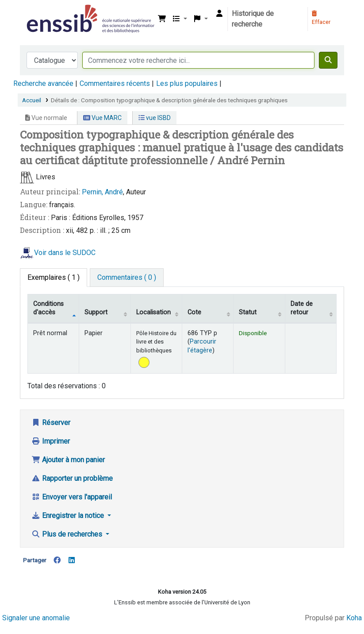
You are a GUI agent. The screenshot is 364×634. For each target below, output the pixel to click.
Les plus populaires (187, 83)
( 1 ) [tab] (54, 277)
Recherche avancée (43, 83)
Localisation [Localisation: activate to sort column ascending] (153, 312)
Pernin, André (102, 192)
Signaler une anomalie (36, 618)
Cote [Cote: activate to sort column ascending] (194, 312)
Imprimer (51, 441)
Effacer (321, 18)
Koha (354, 618)
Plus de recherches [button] (68, 534)
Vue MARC (102, 118)
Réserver (51, 423)
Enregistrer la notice (69, 516)
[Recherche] (328, 60)
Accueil (32, 100)
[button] (162, 19)
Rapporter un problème (72, 478)
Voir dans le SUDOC (65, 253)
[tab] (127, 278)
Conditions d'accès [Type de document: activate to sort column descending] (48, 308)
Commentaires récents (115, 83)
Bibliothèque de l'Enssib (47, 12)
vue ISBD (155, 118)
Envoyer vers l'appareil (72, 497)
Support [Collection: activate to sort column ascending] (96, 312)
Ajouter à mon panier (68, 460)
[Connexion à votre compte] (219, 14)
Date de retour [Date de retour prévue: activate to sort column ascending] (302, 308)
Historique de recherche (253, 19)
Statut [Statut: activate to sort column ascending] (248, 312)
